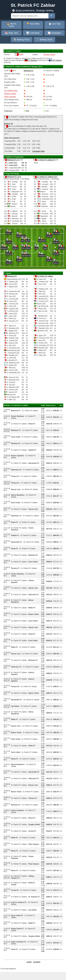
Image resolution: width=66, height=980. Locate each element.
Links (29, 962)
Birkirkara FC (12, 276)
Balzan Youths (34, 614)
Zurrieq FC (32, 831)
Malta (21, 54)
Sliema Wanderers (18, 495)
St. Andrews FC (34, 897)
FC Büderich (33, 60)
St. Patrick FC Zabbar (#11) (47, 177)
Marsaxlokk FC (34, 463)
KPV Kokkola (57, 60)
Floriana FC (15, 476)
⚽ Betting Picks (22, 40)
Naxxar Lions (16, 489)
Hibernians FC (16, 470)
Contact (37, 962)
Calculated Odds (38, 151)
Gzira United (16, 437)
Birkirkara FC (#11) (14, 177)
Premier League (49, 54)
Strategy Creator (10, 94)
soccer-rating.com (10, 969)
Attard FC (15, 949)
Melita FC (32, 608)
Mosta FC (32, 424)
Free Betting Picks (11, 91)
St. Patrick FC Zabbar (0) (46, 160)
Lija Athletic (15, 706)
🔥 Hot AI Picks (11, 25)
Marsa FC (32, 818)
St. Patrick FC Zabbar (45, 276)
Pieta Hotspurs (34, 844)
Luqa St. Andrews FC (19, 902)
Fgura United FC (17, 916)
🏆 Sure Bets (33, 24)
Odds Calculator (10, 97)
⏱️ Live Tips (55, 24)
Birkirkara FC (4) (13, 160)
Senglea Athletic (34, 825)
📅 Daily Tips (11, 33)
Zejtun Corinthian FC (19, 942)
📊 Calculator (33, 33)
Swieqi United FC (17, 929)
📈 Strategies (54, 33)
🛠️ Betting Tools (44, 40)
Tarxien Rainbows (18, 416)
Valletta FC (32, 450)
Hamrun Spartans (17, 456)
